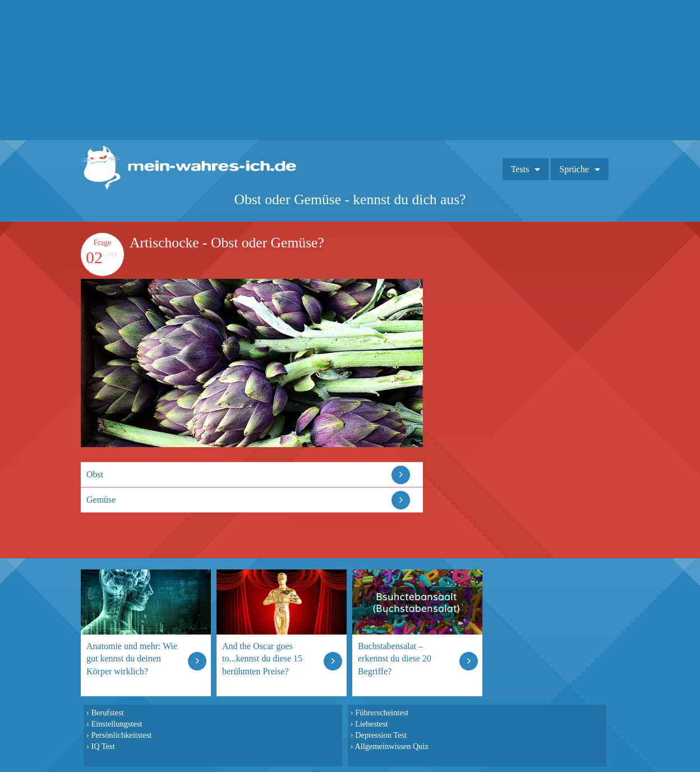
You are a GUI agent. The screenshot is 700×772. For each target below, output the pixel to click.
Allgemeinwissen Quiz (392, 746)
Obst (95, 474)
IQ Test (103, 746)
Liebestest (371, 724)
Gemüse (101, 500)
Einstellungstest (116, 724)
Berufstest (107, 713)
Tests (520, 169)
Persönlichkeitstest (121, 735)
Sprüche (574, 169)
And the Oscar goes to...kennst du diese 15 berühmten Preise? (262, 658)
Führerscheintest (382, 713)
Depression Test (381, 735)
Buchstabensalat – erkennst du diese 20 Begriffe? (395, 658)
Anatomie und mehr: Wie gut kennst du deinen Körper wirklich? (132, 658)
